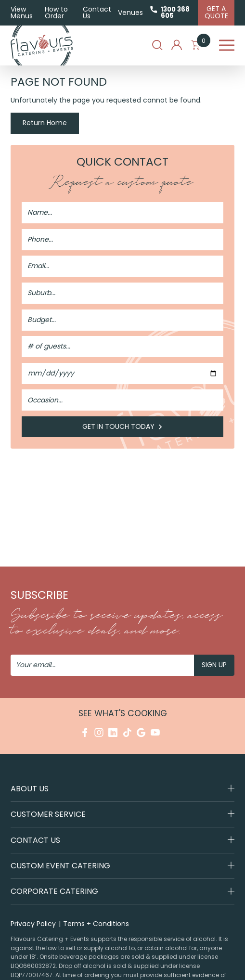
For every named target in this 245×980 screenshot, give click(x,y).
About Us (30, 789)
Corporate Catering (54, 892)
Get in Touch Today (123, 426)
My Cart (200, 45)
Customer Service (48, 814)
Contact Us (97, 13)
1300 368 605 (175, 13)
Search (157, 45)
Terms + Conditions (96, 924)
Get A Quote (216, 12)
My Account (177, 45)
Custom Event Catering (60, 866)
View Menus (22, 13)
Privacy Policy (33, 924)
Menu (227, 45)
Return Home (45, 123)
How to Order (56, 13)
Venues (130, 13)
